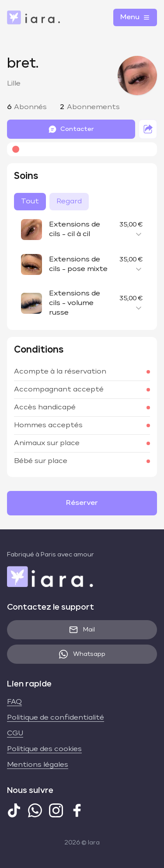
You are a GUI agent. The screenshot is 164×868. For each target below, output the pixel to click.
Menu (135, 17)
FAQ (14, 702)
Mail (82, 630)
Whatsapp (82, 654)
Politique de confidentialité (56, 718)
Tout (30, 202)
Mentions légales (38, 765)
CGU (15, 734)
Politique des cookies (44, 749)
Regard (69, 202)
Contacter (71, 129)
